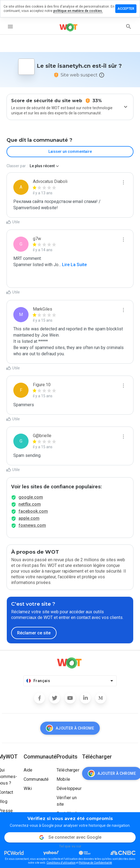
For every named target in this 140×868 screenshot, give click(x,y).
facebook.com (33, 511)
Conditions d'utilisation (61, 863)
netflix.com (30, 504)
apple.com (29, 518)
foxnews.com (32, 525)
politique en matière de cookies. (78, 11)
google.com (31, 497)
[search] (129, 27)
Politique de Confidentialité (95, 863)
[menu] (10, 27)
